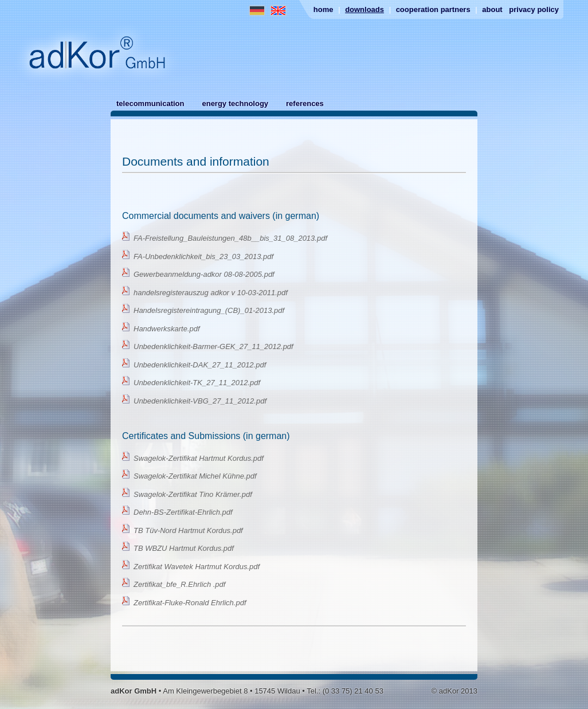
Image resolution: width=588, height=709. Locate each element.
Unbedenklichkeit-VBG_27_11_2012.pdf (200, 401)
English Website (278, 11)
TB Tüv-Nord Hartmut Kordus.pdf (188, 530)
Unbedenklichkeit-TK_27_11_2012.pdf (197, 383)
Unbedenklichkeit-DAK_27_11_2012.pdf (200, 365)
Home (324, 9)
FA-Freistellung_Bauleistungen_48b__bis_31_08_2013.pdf (230, 238)
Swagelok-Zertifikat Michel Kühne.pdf (195, 476)
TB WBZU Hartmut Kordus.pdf (184, 548)
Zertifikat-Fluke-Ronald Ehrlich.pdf (190, 603)
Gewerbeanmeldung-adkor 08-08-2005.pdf (204, 274)
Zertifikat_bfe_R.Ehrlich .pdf (179, 584)
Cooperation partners (433, 9)
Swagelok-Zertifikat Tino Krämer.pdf (193, 494)
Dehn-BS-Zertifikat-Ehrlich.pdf (183, 512)
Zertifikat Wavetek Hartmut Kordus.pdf (197, 567)
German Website (257, 11)
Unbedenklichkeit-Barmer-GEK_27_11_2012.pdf (213, 346)
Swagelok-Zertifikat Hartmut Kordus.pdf (199, 458)
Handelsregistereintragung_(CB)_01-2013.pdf (209, 310)
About (492, 9)
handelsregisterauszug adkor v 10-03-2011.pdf (211, 293)
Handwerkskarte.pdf (167, 329)
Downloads (364, 9)
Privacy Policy (534, 9)
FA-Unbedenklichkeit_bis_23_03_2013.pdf (203, 256)
